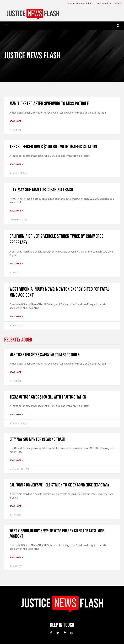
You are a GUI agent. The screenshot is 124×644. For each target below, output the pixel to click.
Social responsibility (80, 3)
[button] (6, 26)
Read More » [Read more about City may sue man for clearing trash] (16, 211)
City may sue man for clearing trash (41, 190)
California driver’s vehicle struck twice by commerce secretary (60, 485)
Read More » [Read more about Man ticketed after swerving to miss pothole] (16, 121)
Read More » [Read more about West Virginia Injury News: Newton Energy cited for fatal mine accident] (16, 316)
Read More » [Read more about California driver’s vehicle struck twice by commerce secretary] (16, 264)
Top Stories (104, 3)
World (119, 3)
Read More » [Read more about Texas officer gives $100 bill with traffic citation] (16, 164)
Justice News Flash (32, 56)
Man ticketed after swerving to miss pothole (49, 104)
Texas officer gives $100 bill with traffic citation (53, 147)
